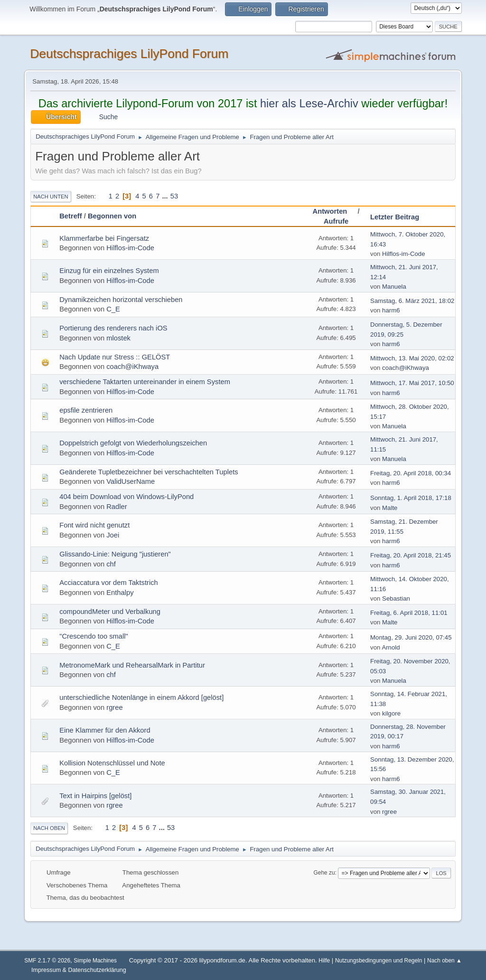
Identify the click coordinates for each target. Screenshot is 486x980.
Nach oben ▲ (444, 961)
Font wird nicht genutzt (94, 525)
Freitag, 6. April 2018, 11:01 (409, 613)
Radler (117, 507)
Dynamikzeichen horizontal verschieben (121, 300)
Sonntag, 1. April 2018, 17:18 (411, 498)
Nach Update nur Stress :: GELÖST (115, 357)
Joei (113, 535)
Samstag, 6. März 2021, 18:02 (412, 301)
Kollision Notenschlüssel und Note (112, 763)
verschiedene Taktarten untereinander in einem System (145, 382)
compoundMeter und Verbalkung (110, 612)
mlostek (118, 338)
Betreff (70, 216)
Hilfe (324, 961)
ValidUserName (131, 481)
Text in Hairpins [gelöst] (95, 796)
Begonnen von (112, 216)
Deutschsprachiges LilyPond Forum (129, 54)
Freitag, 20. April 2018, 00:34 (411, 473)
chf (111, 564)
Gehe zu (324, 873)
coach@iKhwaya (132, 367)
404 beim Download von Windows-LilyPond (126, 497)
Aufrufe (336, 221)
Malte (390, 508)
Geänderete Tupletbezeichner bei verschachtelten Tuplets (149, 472)
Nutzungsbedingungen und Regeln (379, 961)
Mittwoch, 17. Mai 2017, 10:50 (412, 383)
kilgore (391, 713)
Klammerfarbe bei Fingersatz (104, 238)
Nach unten (51, 197)
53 (174, 196)
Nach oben (49, 828)
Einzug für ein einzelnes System (109, 271)
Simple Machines (95, 961)
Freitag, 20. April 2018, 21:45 (411, 555)
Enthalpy (120, 593)
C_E (113, 309)
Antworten (334, 211)
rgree (114, 707)
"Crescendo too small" (94, 636)
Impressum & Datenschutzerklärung (79, 970)
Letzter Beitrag (395, 217)
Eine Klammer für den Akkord (105, 730)
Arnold (391, 647)
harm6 (391, 310)
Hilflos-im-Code (130, 248)
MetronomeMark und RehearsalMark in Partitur (132, 665)
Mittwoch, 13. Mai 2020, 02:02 (412, 358)
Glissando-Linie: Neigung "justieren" (115, 554)
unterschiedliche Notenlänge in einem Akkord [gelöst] (141, 697)
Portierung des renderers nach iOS (113, 328)
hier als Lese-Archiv (309, 104)
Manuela (394, 287)
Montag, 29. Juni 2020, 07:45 (411, 637)
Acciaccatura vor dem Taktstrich (109, 583)
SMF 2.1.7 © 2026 (47, 961)
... (166, 196)
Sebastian (396, 598)
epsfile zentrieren (86, 410)
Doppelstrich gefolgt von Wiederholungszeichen (133, 443)
